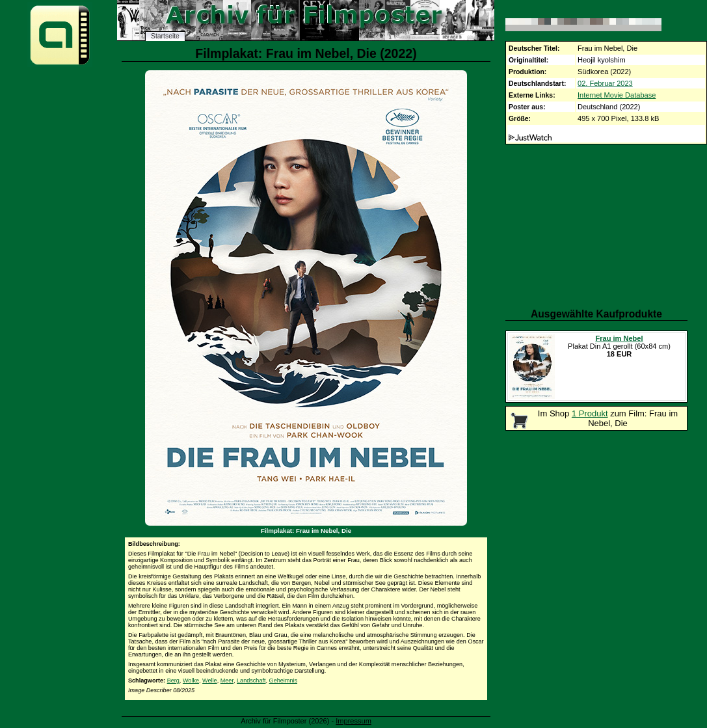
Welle (210, 681)
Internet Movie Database (617, 95)
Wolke (191, 681)
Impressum (353, 721)
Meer (227, 681)
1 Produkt (590, 413)
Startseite (165, 36)
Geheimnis (283, 681)
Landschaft (251, 681)
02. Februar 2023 (605, 83)
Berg (173, 681)
